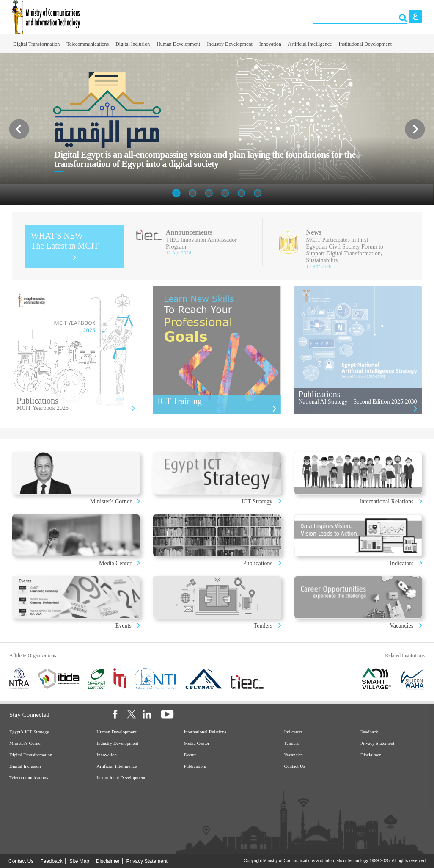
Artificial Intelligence (310, 44)
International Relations (387, 502)
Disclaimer (371, 755)
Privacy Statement (378, 743)
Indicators (402, 563)
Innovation (270, 44)
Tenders (263, 626)
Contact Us (295, 766)
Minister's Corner (111, 502)
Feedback (369, 732)
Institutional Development (365, 44)
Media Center (115, 563)
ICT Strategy (257, 502)
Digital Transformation (36, 44)
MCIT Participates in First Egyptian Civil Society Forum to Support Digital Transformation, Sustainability (345, 250)
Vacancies (401, 626)
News (313, 232)
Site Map (79, 861)
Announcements (189, 232)
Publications (258, 563)
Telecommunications (88, 44)
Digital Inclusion (133, 44)
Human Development (178, 44)
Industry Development (230, 44)
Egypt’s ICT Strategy (29, 732)
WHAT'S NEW (65, 241)
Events (124, 626)
